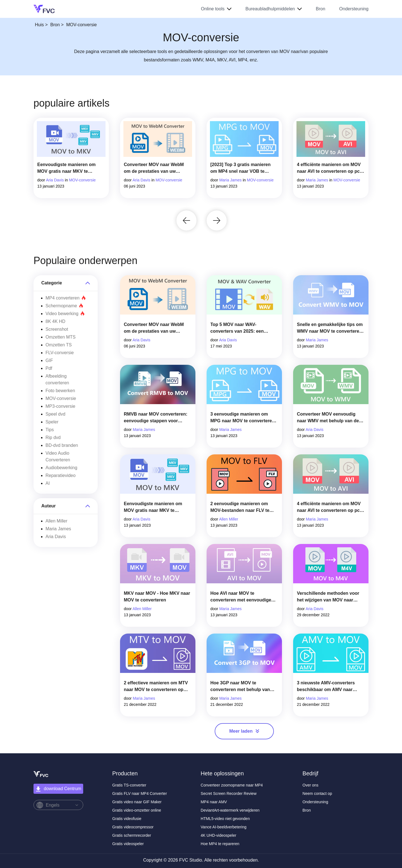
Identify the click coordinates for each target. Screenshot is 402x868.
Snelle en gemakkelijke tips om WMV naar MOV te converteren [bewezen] (330, 328)
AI (48, 483)
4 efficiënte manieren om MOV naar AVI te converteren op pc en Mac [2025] (329, 508)
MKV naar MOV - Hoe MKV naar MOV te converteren (157, 597)
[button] (186, 220)
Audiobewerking (61, 468)
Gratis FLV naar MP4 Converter (140, 793)
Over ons (311, 785)
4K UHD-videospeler (219, 835)
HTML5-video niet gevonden (225, 819)
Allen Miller (56, 521)
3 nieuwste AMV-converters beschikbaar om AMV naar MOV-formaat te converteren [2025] (327, 687)
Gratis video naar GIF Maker (137, 802)
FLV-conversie (60, 353)
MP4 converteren (66, 298)
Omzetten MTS (61, 337)
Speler (52, 422)
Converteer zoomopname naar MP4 (232, 785)
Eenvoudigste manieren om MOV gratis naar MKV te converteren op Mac (67, 168)
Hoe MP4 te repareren (220, 844)
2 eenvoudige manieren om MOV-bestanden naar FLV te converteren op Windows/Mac (242, 508)
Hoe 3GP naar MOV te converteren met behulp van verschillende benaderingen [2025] (240, 687)
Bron (320, 9)
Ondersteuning (354, 9)
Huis (39, 25)
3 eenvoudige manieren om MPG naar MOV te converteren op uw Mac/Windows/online (243, 418)
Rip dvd (53, 437)
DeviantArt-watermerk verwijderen (230, 810)
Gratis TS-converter (129, 785)
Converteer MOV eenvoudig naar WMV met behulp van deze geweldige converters (330, 418)
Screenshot (57, 329)
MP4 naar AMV (214, 802)
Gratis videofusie (127, 819)
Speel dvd (55, 414)
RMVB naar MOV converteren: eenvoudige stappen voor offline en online (156, 418)
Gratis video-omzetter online (137, 810)
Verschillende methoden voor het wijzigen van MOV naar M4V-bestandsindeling (328, 597)
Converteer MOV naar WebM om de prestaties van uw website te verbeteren (154, 168)
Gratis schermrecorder (132, 835)
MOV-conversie (82, 180)
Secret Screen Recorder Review (229, 793)
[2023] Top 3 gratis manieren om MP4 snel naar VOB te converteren (241, 168)
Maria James (230, 180)
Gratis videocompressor (133, 827)
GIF (49, 360)
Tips (50, 430)
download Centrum (58, 789)
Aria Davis (55, 180)
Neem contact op (317, 793)
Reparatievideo (61, 475)
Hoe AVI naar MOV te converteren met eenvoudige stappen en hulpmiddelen (241, 597)
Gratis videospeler (128, 844)
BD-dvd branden (62, 445)
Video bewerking (65, 314)
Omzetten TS (59, 345)
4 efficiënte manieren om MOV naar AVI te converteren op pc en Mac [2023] (329, 168)
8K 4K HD (55, 321)
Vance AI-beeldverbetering (224, 827)
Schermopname (64, 306)
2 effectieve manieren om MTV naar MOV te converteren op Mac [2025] (156, 687)
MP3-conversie (60, 406)
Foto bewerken (60, 391)
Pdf (49, 368)
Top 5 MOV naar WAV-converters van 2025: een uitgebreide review (237, 328)
